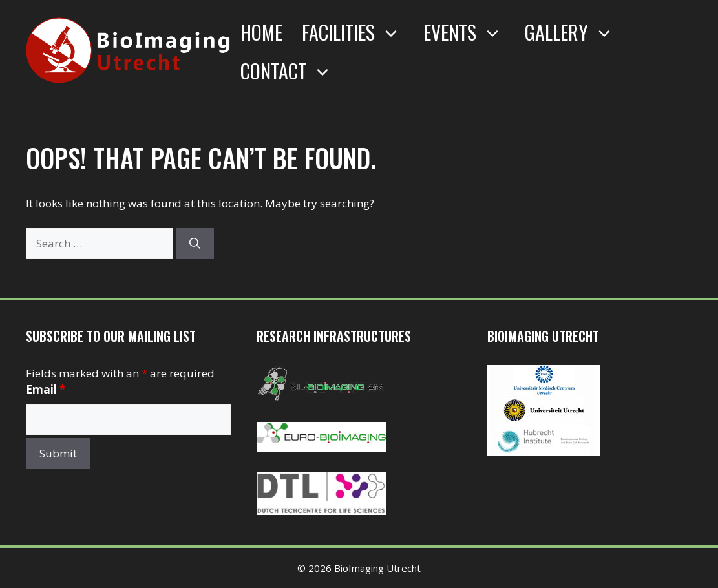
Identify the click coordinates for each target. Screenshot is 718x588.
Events (469, 32)
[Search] (195, 244)
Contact (293, 71)
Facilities (358, 32)
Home (261, 32)
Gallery (576, 32)
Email (46, 389)
